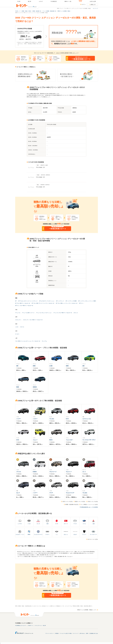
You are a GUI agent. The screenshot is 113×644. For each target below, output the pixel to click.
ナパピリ (17, 334)
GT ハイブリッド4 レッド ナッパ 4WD (87, 301)
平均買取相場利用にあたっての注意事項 (89, 507)
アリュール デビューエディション (44, 313)
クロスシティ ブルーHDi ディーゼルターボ (33, 320)
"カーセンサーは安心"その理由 (66, 633)
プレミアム (44, 341)
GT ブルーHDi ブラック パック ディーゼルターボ (43, 303)
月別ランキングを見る (93, 502)
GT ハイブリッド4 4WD (71, 301)
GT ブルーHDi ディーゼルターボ (23, 303)
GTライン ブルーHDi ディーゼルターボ (24, 306)
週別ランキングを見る (80, 502)
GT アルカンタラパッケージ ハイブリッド (28, 301)
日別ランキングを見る (68, 502)
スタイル (22, 327)
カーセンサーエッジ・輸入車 (40, 625)
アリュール (18, 313)
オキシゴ (76, 313)
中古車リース (30, 625)
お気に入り (93, 5)
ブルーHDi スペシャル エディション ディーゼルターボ (28, 341)
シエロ (17, 327)
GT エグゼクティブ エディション (47, 301)
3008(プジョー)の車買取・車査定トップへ (87, 610)
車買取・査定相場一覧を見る (72, 504)
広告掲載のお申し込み (94, 633)
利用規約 (57, 633)
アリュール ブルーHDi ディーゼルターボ (63, 313)
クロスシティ (18, 320)
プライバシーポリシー (50, 633)
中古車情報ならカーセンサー (21, 625)
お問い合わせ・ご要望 (84, 633)
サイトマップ (95, 8)
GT (16, 301)
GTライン (81, 303)
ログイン (84, 4)
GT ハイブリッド (60, 301)
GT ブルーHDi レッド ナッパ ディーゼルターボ (67, 303)
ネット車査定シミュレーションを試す (89, 504)
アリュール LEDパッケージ (28, 313)
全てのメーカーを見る (93, 539)
